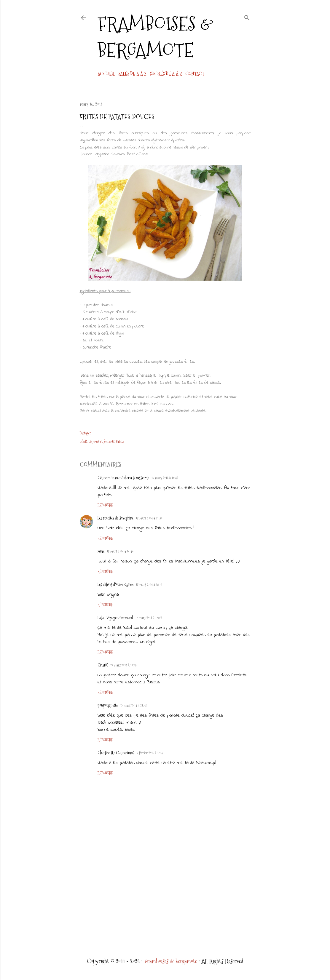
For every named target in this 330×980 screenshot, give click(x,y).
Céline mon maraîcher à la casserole (123, 478)
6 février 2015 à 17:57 (150, 753)
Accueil (106, 74)
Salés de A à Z (132, 74)
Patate (120, 442)
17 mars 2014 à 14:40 (120, 551)
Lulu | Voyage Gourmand (115, 618)
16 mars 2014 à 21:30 (149, 518)
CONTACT (195, 74)
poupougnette (108, 705)
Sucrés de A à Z (166, 74)
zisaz (101, 551)
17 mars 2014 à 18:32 (149, 618)
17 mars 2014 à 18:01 (149, 585)
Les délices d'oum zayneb (115, 584)
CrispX (103, 665)
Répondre (105, 505)
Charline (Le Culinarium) (116, 753)
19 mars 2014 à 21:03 (133, 706)
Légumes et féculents (102, 442)
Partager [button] (85, 433)
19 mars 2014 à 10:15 (123, 665)
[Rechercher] (247, 17)
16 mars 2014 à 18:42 (165, 478)
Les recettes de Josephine (115, 518)
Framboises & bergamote (155, 37)
